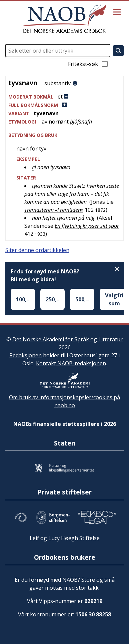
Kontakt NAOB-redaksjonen (71, 363)
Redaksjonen (25, 355)
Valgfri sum (114, 299)
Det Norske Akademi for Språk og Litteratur (67, 339)
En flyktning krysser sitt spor (87, 226)
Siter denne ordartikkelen (37, 250)
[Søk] (118, 51)
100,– (23, 299)
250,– (52, 299)
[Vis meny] (117, 12)
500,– (82, 299)
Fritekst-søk (88, 64)
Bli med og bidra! (33, 279)
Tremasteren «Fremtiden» (54, 210)
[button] (64, 97)
